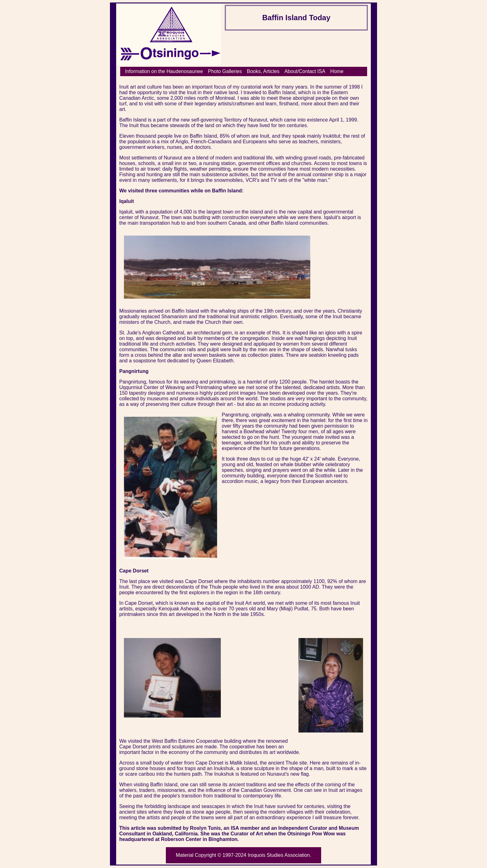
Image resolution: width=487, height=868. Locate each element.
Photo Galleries (225, 71)
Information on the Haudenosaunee (164, 71)
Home (337, 71)
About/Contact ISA (305, 71)
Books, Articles (263, 71)
